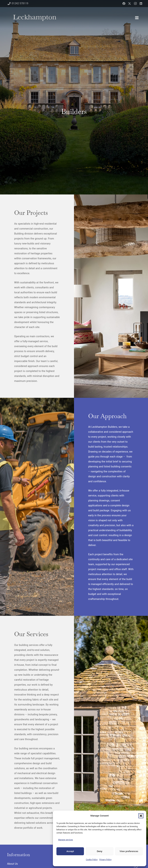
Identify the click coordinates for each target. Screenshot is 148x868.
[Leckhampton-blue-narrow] (35, 18)
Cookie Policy (92, 860)
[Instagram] (135, 4)
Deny (100, 851)
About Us (12, 864)
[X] (130, 4)
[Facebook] (124, 4)
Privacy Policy (105, 860)
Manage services (66, 840)
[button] (141, 816)
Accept (70, 851)
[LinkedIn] (141, 4)
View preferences (129, 851)
